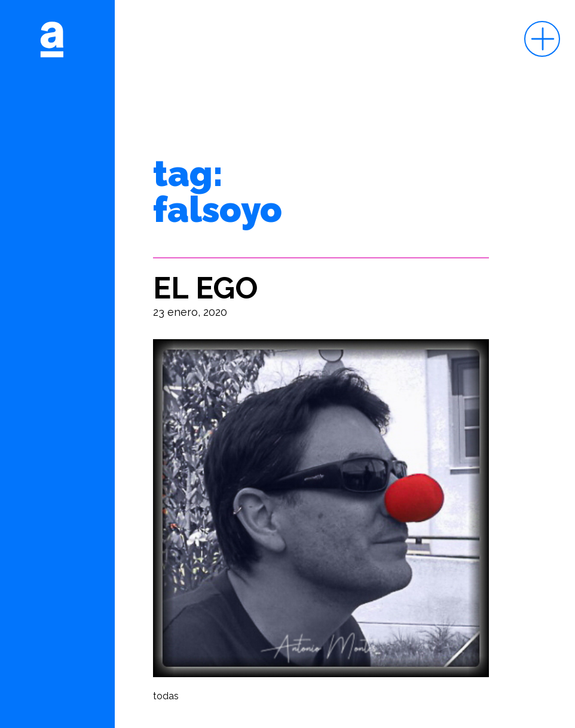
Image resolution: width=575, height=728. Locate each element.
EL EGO (205, 288)
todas (166, 696)
